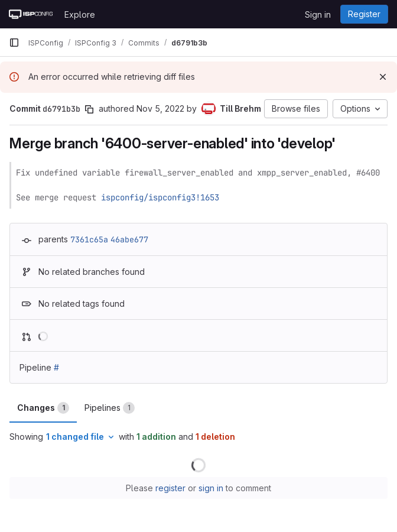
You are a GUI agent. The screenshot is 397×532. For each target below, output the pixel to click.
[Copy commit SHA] (89, 109)
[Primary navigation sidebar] (14, 43)
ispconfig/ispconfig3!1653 (160, 197)
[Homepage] (31, 14)
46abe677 (129, 239)
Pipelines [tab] (110, 408)
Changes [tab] (43, 408)
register (170, 488)
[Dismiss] (383, 77)
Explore (80, 14)
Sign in (318, 14)
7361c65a (89, 239)
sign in (211, 488)
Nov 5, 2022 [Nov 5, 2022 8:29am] (160, 108)
